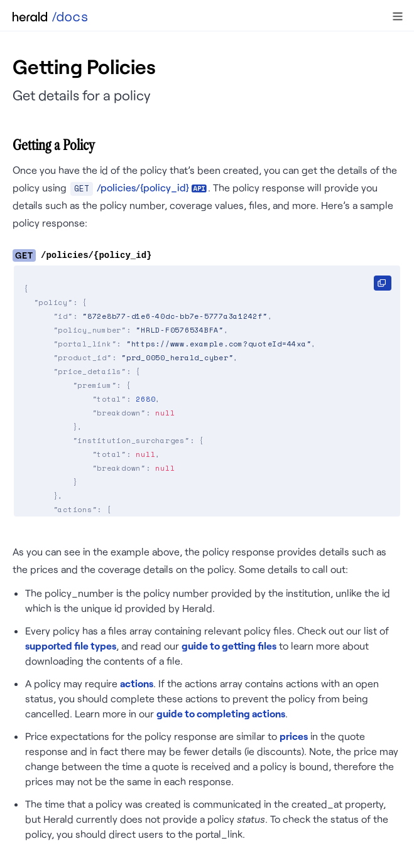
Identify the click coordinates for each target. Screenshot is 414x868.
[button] (398, 16)
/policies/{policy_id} (143, 187)
